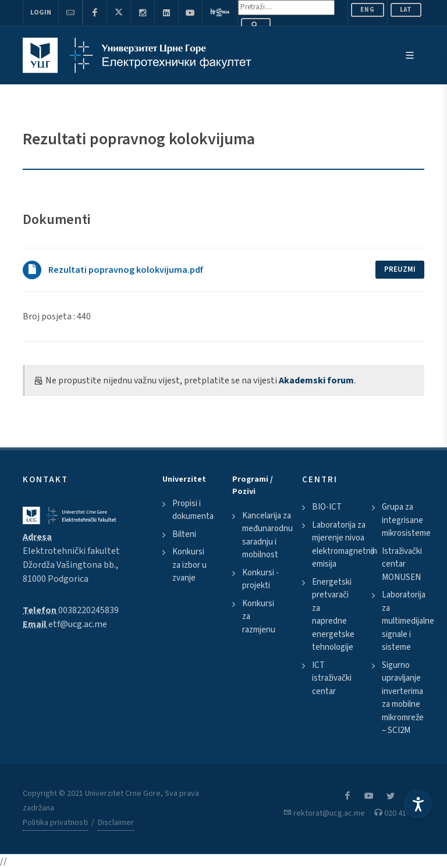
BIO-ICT (327, 507)
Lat (406, 10)
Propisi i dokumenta (193, 510)
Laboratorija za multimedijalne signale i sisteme (408, 621)
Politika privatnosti (55, 823)
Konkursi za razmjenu (259, 617)
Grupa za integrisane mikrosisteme (406, 520)
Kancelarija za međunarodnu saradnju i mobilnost (267, 536)
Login (41, 13)
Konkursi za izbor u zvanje (189, 565)
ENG (368, 10)
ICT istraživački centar (332, 678)
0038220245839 (88, 610)
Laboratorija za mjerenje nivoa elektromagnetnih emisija (345, 545)
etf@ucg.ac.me (78, 624)
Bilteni (184, 534)
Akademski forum (316, 380)
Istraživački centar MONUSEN (402, 564)
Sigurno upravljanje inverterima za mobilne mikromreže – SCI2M (403, 698)
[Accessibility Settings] (418, 804)
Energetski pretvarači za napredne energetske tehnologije (333, 615)
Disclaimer (116, 823)
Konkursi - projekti (260, 579)
